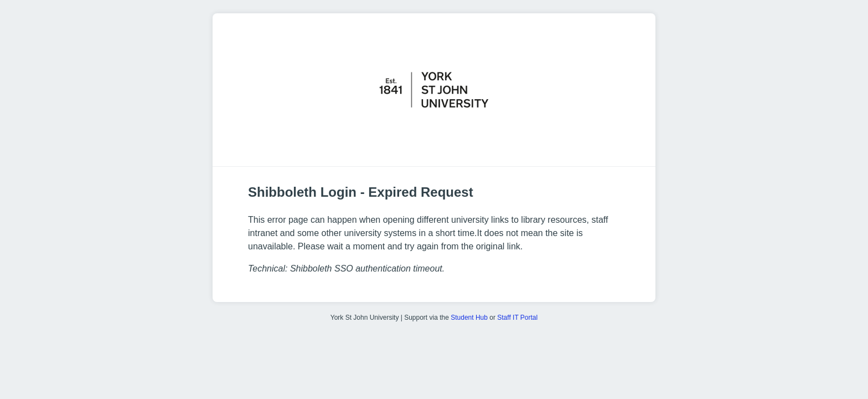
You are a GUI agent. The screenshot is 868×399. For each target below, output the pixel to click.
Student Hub (469, 318)
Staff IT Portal (517, 318)
